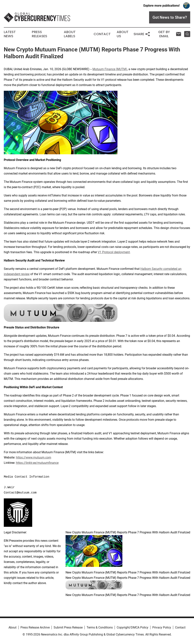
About (13, 627)
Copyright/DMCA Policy (133, 627)
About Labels (70, 34)
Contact (102, 34)
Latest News (10, 34)
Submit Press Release (68, 627)
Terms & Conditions (100, 627)
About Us (123, 34)
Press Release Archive (35, 627)
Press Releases (40, 34)
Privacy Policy (162, 627)
